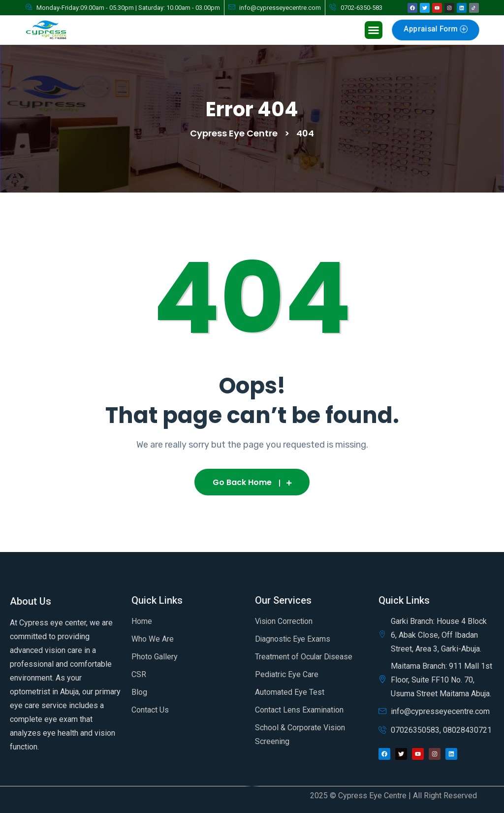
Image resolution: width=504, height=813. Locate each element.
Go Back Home (252, 482)
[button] (374, 30)
